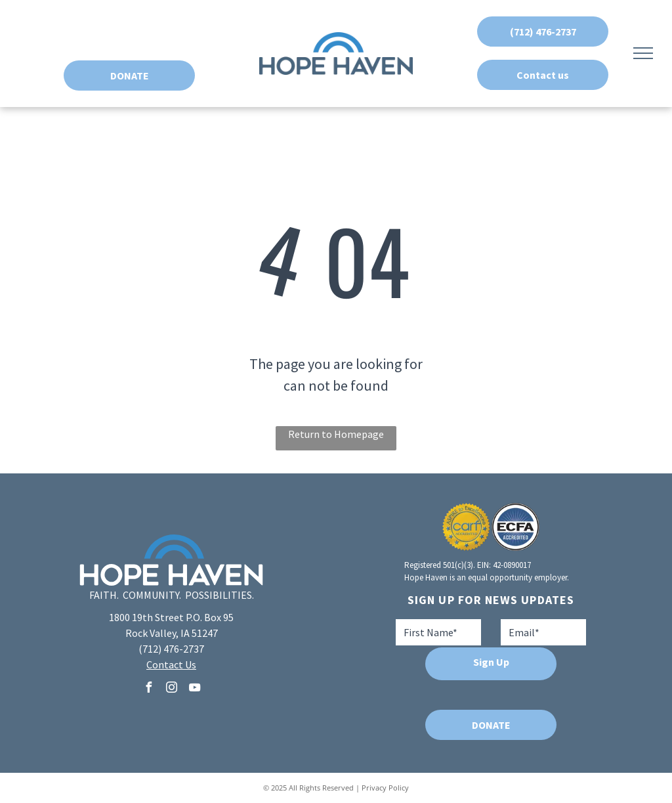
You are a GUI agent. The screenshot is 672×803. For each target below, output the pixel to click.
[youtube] (194, 689)
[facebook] (148, 689)
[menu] (643, 53)
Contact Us (171, 664)
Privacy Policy (385, 788)
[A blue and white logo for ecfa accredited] (515, 527)
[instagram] (171, 689)
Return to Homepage (336, 434)
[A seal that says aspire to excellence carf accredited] (466, 527)
